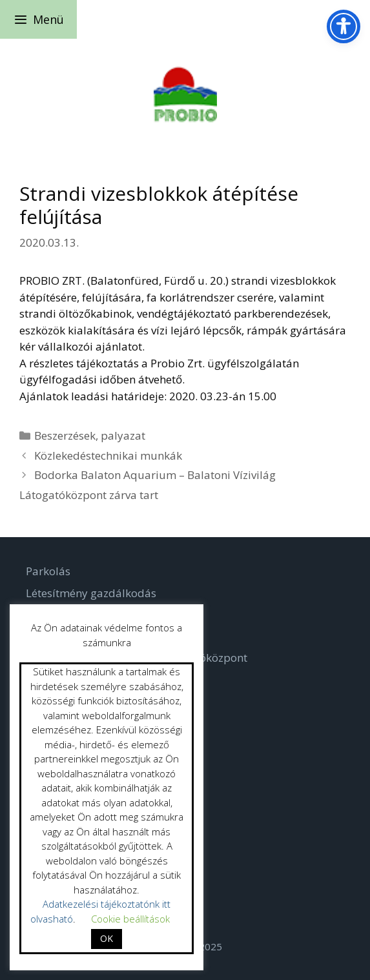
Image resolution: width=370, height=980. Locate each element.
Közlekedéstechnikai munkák (108, 455)
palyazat (123, 435)
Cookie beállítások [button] (130, 919)
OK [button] (107, 938)
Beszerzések (65, 435)
